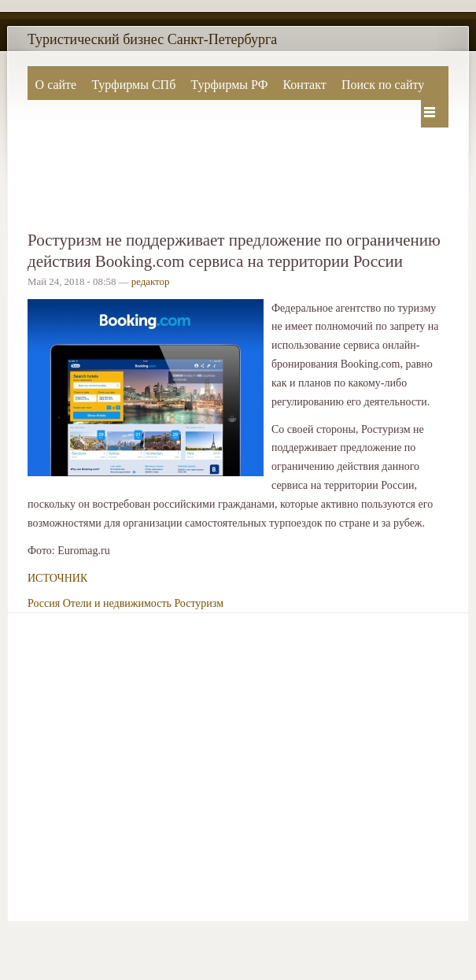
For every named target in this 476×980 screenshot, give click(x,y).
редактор (151, 282)
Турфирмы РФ (229, 85)
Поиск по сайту (383, 85)
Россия (44, 603)
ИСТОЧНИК (57, 578)
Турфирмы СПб (133, 85)
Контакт (304, 85)
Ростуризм (199, 603)
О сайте (56, 85)
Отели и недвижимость (117, 603)
